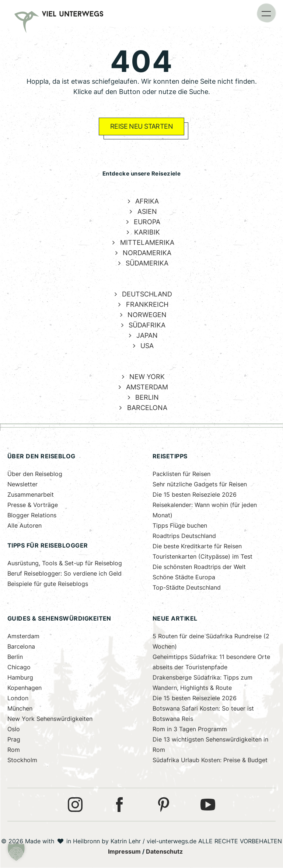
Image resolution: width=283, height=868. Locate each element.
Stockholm (22, 760)
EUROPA (147, 222)
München (20, 709)
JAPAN (147, 335)
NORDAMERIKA (147, 253)
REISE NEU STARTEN (141, 126)
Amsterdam (23, 636)
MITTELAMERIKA (147, 242)
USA (147, 346)
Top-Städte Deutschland (187, 588)
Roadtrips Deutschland (184, 536)
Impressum (124, 852)
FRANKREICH (147, 304)
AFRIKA (147, 201)
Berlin (15, 657)
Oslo (14, 729)
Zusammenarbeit (31, 495)
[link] (25, 15)
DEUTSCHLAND (147, 294)
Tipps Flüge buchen (180, 526)
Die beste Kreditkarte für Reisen (197, 546)
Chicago (19, 667)
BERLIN (147, 397)
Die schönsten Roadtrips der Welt (199, 567)
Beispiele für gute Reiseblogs (48, 584)
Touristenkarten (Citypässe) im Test (202, 557)
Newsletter (22, 484)
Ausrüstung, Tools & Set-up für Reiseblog (65, 563)
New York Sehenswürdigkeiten (50, 719)
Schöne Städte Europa (184, 577)
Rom (14, 750)
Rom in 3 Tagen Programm (190, 729)
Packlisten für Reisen (181, 474)
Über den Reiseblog (35, 474)
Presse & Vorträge (33, 505)
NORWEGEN (147, 315)
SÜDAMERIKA (147, 263)
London (18, 698)
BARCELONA (147, 408)
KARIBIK (147, 232)
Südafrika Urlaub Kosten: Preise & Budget (210, 760)
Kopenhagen (25, 688)
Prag (14, 739)
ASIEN (147, 211)
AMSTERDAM (147, 387)
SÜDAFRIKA (147, 325)
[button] (266, 13)
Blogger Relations (32, 515)
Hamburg (20, 678)
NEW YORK (147, 377)
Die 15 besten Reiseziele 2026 (195, 495)
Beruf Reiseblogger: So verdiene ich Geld (64, 574)
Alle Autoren (25, 526)
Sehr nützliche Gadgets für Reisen (200, 484)
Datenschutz (164, 852)
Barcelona (21, 647)
